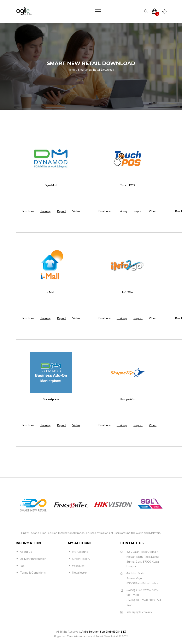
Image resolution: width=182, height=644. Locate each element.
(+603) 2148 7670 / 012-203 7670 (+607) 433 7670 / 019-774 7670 (141, 597)
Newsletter (80, 572)
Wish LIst (78, 566)
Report (138, 211)
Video (76, 211)
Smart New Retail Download (96, 70)
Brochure (28, 211)
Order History (81, 559)
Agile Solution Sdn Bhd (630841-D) (104, 632)
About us (26, 552)
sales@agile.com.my (136, 612)
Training (122, 211)
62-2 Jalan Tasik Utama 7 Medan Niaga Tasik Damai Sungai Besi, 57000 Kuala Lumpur (140, 559)
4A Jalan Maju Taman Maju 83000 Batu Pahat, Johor (139, 578)
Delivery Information (33, 559)
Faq (22, 566)
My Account (80, 552)
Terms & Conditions (33, 572)
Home (72, 70)
